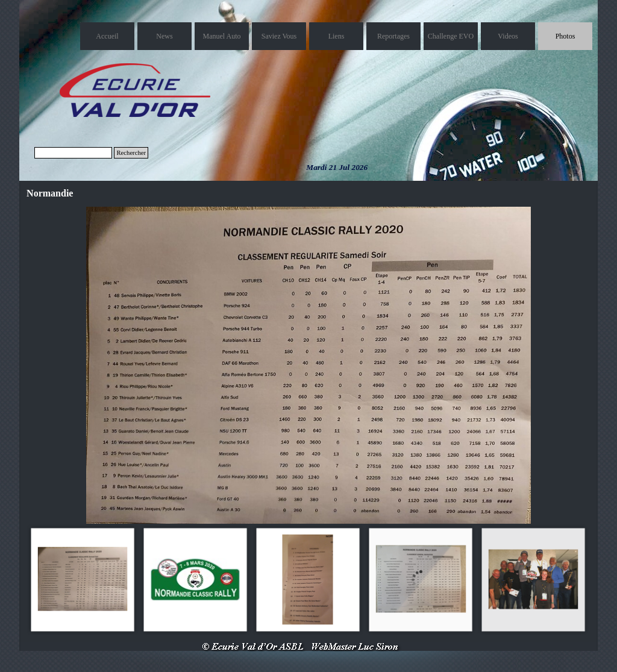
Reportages (393, 36)
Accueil (107, 36)
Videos (508, 36)
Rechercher (131, 153)
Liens (337, 36)
